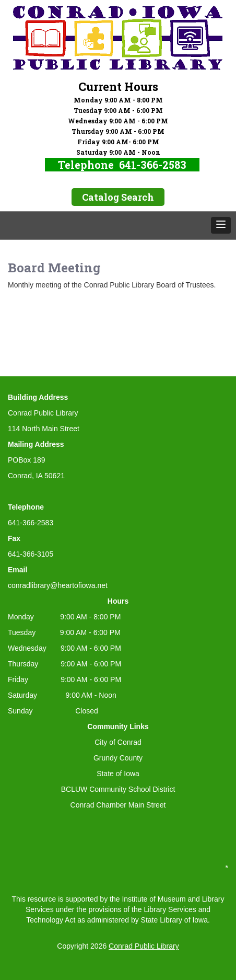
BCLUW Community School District (118, 789)
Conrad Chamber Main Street (118, 805)
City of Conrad (118, 742)
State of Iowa (118, 774)
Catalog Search (118, 197)
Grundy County (118, 758)
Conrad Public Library (144, 946)
